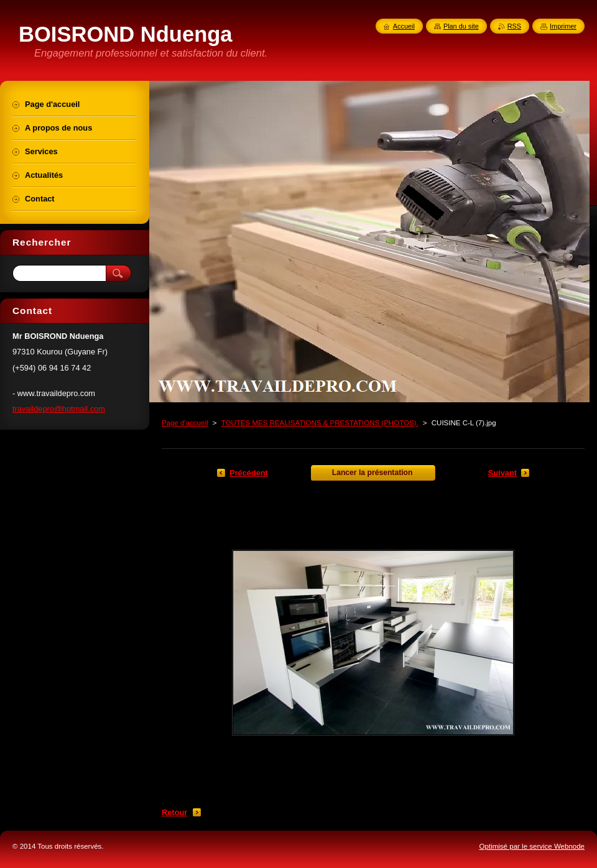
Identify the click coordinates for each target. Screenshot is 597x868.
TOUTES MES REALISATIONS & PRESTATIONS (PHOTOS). (320, 423)
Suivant (502, 473)
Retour (174, 812)
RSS (514, 26)
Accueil (404, 26)
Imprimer (563, 26)
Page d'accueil (185, 423)
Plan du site (461, 26)
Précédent (249, 473)
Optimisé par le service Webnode (532, 846)
